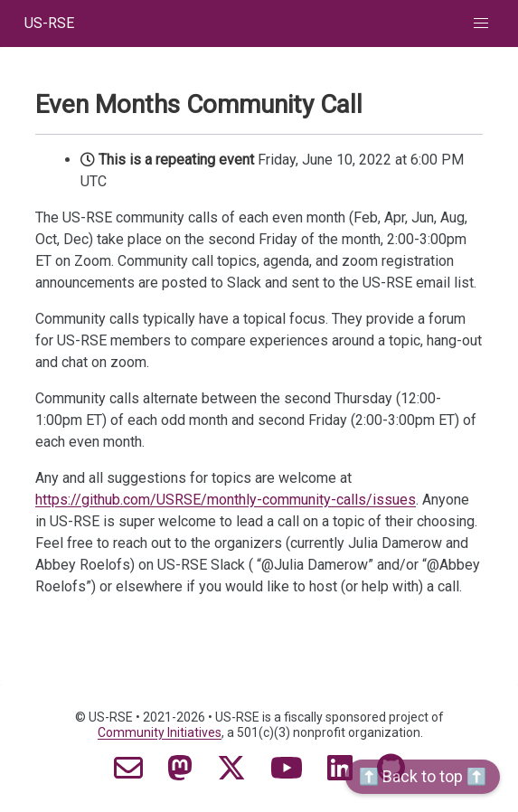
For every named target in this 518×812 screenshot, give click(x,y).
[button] (481, 24)
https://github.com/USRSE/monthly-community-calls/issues (226, 500)
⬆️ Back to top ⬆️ (423, 776)
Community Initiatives (160, 732)
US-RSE (49, 23)
